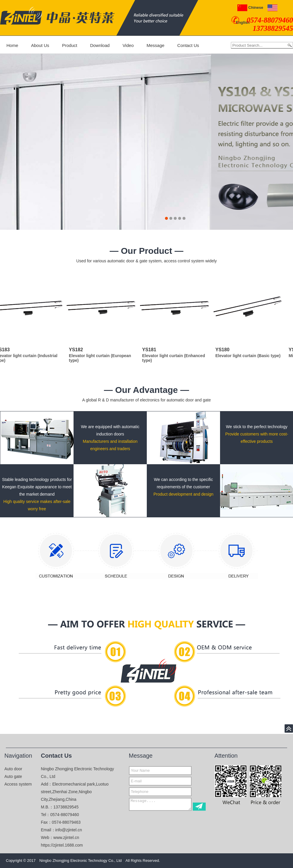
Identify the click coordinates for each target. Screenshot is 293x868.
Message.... (160, 804)
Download (100, 45)
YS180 (224, 350)
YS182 (77, 350)
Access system (18, 784)
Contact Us (188, 45)
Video (128, 45)
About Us (40, 45)
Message (155, 45)
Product (70, 45)
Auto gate (13, 776)
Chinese (250, 7)
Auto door (13, 769)
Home (12, 45)
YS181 (150, 350)
